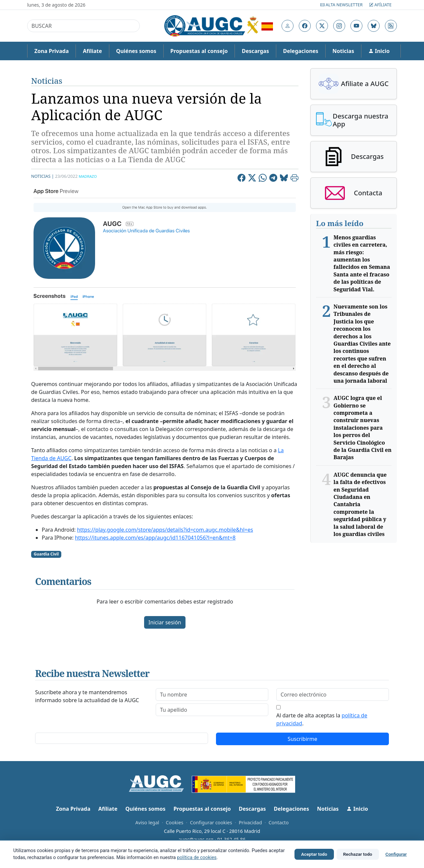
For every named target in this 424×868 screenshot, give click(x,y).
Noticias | (43, 176)
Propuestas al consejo (199, 51)
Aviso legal (147, 822)
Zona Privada (52, 51)
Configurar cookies (211, 822)
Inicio (379, 51)
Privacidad (250, 822)
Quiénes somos (136, 51)
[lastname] (212, 710)
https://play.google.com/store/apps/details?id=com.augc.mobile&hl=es (165, 530)
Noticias (343, 51)
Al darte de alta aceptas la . (322, 719)
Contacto (279, 822)
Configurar (396, 854)
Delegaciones (301, 51)
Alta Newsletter (342, 5)
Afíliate (380, 5)
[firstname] (212, 695)
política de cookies (197, 858)
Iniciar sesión (165, 622)
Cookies (174, 822)
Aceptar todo (314, 854)
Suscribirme (302, 739)
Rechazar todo (358, 854)
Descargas (255, 51)
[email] (333, 695)
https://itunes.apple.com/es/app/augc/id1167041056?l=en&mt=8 (155, 538)
